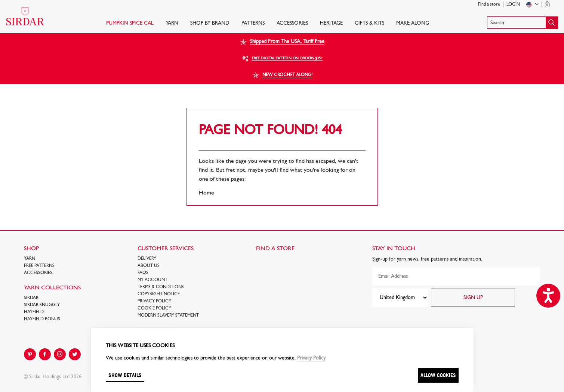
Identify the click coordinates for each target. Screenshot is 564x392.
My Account (152, 280)
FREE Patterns (39, 266)
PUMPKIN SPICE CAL (130, 23)
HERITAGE (331, 23)
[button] (523, 23)
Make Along (413, 23)
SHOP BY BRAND (210, 23)
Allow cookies (438, 375)
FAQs (143, 273)
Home (207, 193)
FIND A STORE (275, 249)
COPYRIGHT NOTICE (159, 294)
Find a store (489, 4)
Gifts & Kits (369, 23)
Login (513, 4)
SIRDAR (31, 298)
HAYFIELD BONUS (42, 319)
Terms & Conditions (161, 287)
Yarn (172, 23)
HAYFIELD (34, 312)
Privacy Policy (154, 301)
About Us (149, 266)
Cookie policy (154, 308)
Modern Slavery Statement (168, 315)
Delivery (147, 259)
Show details (125, 375)
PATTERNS (253, 23)
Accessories (292, 23)
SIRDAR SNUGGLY (42, 305)
